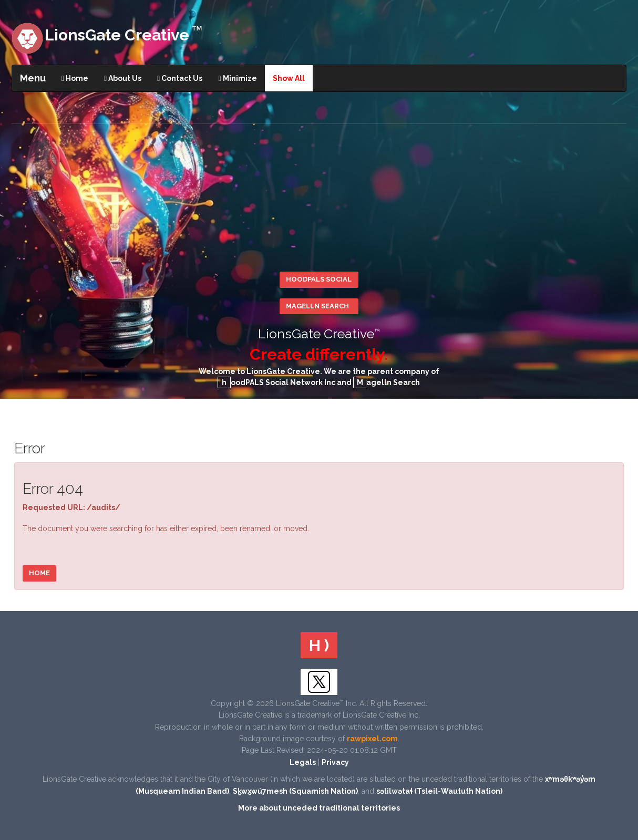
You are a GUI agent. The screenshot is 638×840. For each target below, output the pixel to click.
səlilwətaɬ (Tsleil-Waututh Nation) (439, 791)
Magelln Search (317, 306)
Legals (303, 762)
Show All (289, 78)
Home (75, 78)
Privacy (335, 762)
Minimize (237, 78)
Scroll (622, 724)
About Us (123, 78)
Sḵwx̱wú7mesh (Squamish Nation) (295, 791)
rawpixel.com (372, 739)
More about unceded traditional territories (319, 808)
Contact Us (180, 78)
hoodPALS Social (319, 279)
